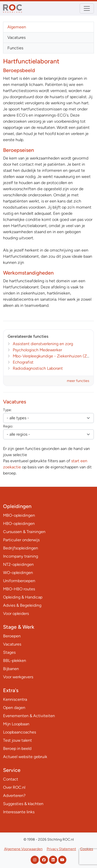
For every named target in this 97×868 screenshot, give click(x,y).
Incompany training (21, 556)
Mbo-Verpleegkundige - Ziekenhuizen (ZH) (52, 356)
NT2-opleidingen (18, 564)
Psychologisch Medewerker (37, 350)
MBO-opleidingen (19, 515)
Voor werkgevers (18, 677)
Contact (11, 779)
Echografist (23, 362)
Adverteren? (14, 796)
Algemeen (17, 27)
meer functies (78, 381)
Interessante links (19, 812)
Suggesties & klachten (23, 804)
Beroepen (12, 636)
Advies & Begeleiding (22, 605)
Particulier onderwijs (21, 540)
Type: (7, 410)
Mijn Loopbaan (16, 724)
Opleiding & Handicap (23, 597)
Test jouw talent (17, 740)
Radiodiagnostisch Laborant (38, 368)
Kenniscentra (15, 699)
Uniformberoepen (19, 581)
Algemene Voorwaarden (23, 849)
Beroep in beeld (17, 748)
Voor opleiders (16, 613)
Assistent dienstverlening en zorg (43, 344)
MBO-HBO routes (19, 589)
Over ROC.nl (14, 787)
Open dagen (14, 708)
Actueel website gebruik (25, 757)
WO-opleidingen (18, 573)
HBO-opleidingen (19, 523)
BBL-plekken (15, 661)
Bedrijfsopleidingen (21, 548)
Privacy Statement (61, 849)
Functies (15, 48)
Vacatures (16, 37)
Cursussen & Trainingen (24, 532)
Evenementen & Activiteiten (29, 716)
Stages (9, 652)
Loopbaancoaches (20, 732)
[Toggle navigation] (87, 8)
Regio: (8, 426)
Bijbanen (11, 669)
